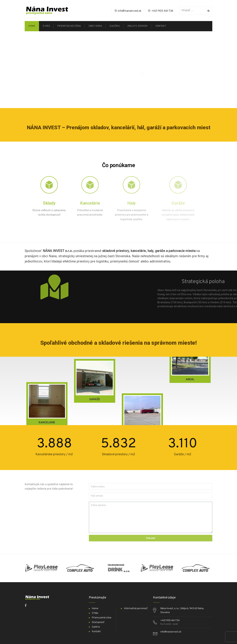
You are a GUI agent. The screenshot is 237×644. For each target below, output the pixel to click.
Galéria (96, 627)
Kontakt (96, 632)
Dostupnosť (98, 622)
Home (95, 609)
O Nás (95, 613)
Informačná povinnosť (136, 609)
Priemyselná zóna (102, 618)
